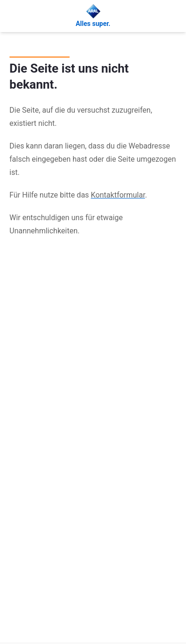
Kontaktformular (118, 195)
